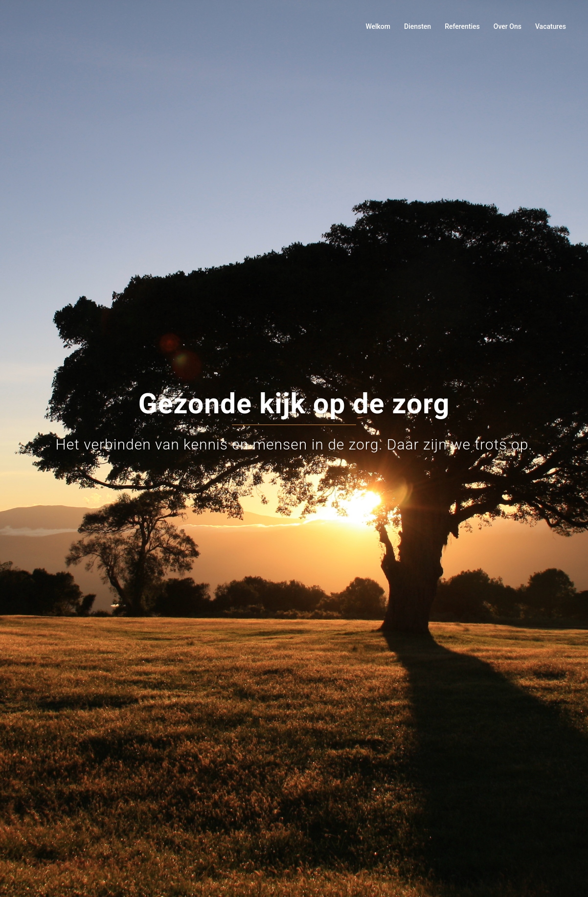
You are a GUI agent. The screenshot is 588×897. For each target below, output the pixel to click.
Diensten (418, 26)
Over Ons (508, 26)
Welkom (378, 26)
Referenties (462, 26)
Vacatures (551, 26)
